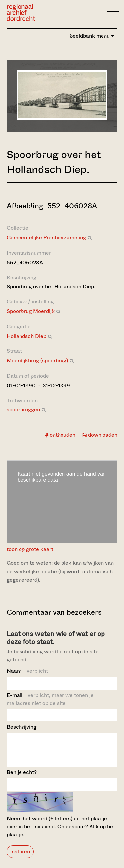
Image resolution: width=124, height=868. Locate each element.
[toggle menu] (113, 13)
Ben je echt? (22, 778)
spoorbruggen (23, 410)
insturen (20, 858)
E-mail (50, 699)
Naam (27, 671)
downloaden (100, 435)
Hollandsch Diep (26, 336)
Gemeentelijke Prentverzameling (46, 238)
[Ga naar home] (21, 12)
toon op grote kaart (30, 549)
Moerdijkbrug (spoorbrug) (37, 361)
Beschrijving (21, 727)
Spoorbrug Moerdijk (31, 311)
